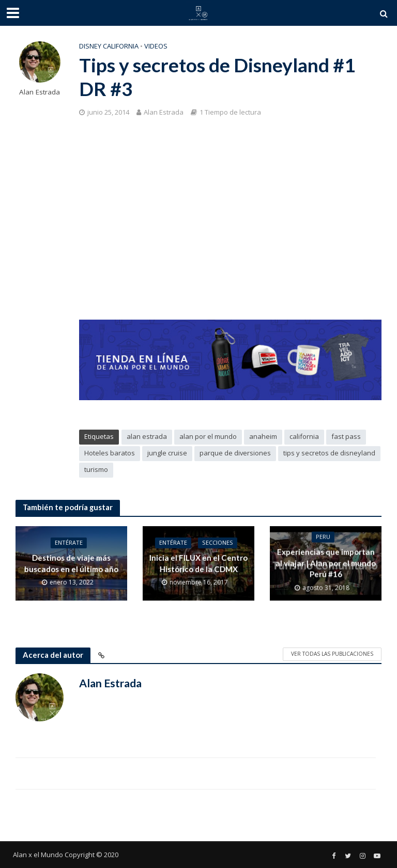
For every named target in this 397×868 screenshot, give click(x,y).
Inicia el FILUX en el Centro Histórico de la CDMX (198, 564)
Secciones (217, 543)
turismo (96, 469)
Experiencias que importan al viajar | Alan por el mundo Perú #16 (326, 564)
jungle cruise (167, 453)
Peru (323, 538)
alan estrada (147, 436)
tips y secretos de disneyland (329, 453)
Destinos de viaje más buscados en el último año (71, 564)
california (304, 436)
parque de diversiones (235, 453)
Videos (156, 46)
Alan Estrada (40, 92)
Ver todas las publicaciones (332, 654)
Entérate (69, 543)
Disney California (109, 46)
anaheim (263, 436)
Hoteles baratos (110, 453)
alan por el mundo (208, 436)
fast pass (346, 436)
